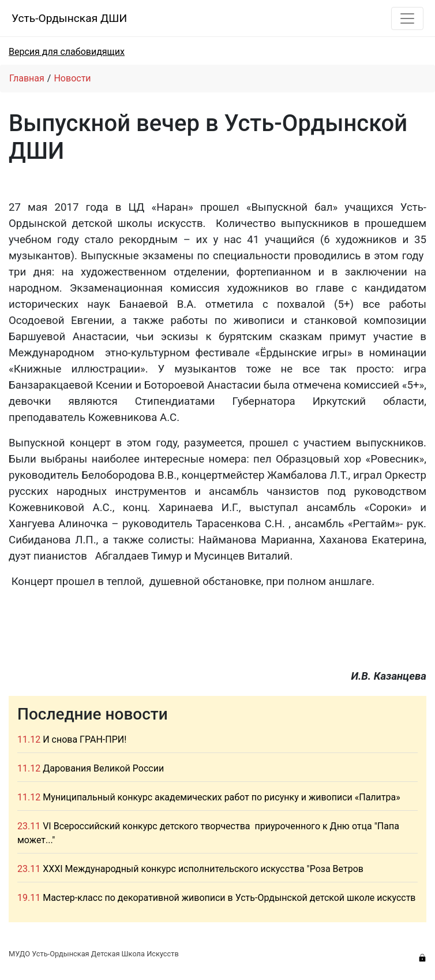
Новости (72, 78)
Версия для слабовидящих (67, 52)
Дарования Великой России (103, 768)
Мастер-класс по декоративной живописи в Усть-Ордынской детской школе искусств (229, 898)
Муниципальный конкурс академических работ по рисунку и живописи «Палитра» (222, 797)
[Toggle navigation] (407, 18)
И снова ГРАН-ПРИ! (85, 739)
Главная (27, 78)
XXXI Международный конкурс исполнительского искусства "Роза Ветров (203, 869)
